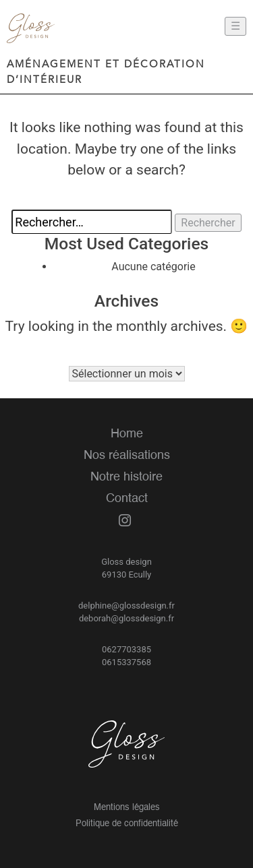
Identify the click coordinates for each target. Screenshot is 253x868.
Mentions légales (127, 808)
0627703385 (126, 649)
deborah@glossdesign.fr (126, 618)
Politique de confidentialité (127, 824)
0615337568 (126, 662)
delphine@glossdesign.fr (126, 606)
